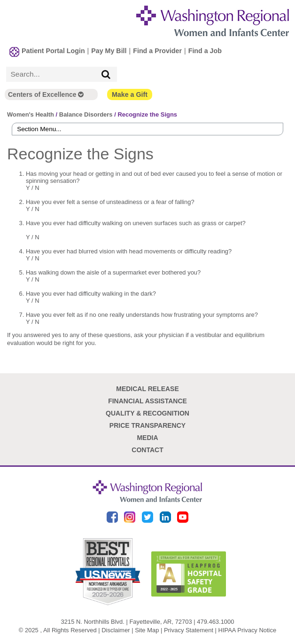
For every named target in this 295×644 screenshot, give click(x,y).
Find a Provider (157, 51)
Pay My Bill (109, 51)
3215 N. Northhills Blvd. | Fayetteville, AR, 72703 (127, 622)
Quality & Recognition (147, 413)
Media (147, 438)
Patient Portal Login (53, 51)
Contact (147, 450)
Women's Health (31, 114)
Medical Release (147, 389)
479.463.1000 (215, 622)
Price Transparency (147, 425)
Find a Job (205, 51)
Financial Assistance (147, 401)
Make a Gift (130, 94)
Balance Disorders (86, 114)
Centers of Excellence (46, 94)
